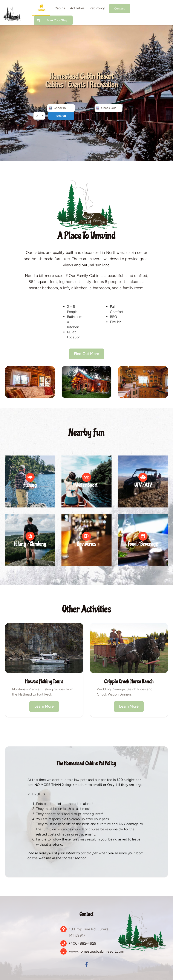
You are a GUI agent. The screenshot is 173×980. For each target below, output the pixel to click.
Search (61, 116)
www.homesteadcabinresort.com (97, 951)
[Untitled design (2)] (12, 8)
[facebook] (86, 965)
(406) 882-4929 (83, 943)
